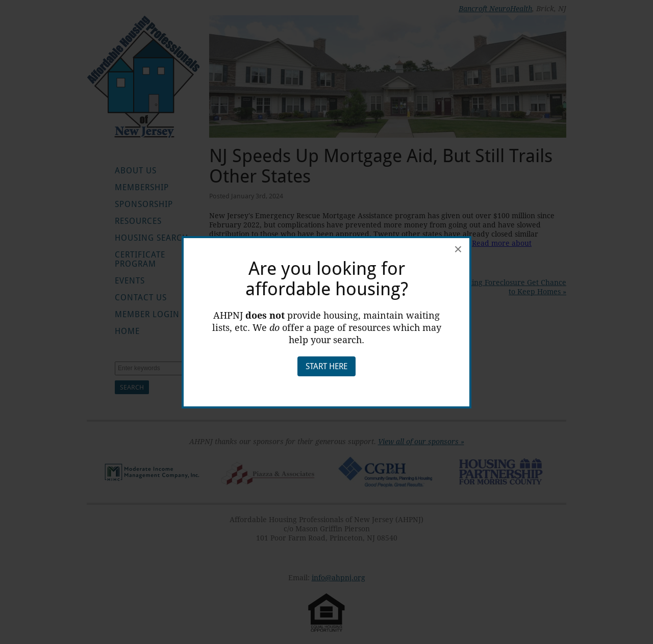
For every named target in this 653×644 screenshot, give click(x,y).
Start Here (326, 366)
